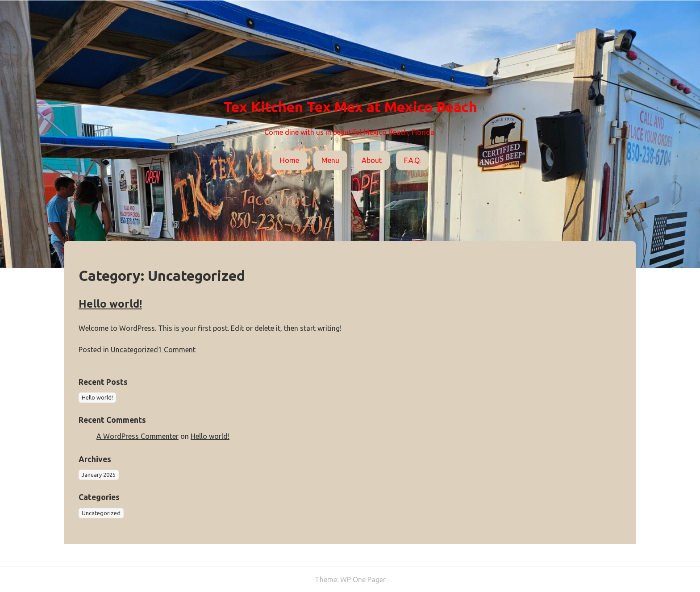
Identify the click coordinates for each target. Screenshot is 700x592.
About (372, 160)
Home (290, 160)
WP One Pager (363, 579)
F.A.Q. (412, 160)
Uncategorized (134, 350)
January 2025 (99, 475)
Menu (330, 160)
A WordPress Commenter (137, 436)
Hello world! (110, 304)
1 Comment (177, 350)
